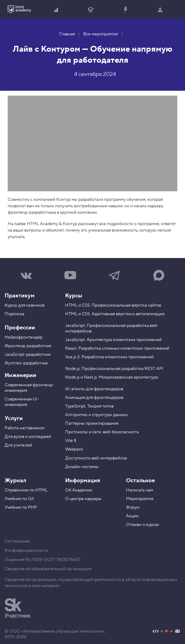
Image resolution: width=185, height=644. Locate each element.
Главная (67, 34)
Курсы (74, 296)
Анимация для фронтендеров (94, 398)
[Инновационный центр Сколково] (18, 608)
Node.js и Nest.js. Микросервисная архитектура (112, 377)
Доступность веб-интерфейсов (96, 458)
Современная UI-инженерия (22, 402)
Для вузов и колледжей (28, 437)
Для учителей (18, 445)
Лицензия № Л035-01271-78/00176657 (43, 560)
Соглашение (17, 541)
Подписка (14, 314)
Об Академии (79, 490)
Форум (133, 507)
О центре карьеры (83, 499)
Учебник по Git (19, 499)
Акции (132, 516)
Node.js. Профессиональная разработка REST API (114, 369)
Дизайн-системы (82, 467)
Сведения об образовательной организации (48, 569)
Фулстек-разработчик (26, 363)
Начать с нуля (56, 10)
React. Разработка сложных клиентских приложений (117, 348)
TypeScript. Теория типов (89, 406)
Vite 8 (71, 441)
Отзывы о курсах (143, 525)
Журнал (15, 481)
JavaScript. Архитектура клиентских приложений (113, 340)
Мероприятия (140, 499)
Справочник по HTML (26, 490)
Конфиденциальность (26, 551)
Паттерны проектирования (92, 423)
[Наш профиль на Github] (166, 632)
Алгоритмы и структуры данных (96, 415)
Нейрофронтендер (24, 337)
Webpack (74, 449)
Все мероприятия (100, 34)
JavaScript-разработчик (28, 355)
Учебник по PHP (21, 507)
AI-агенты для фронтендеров (94, 389)
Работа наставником (25, 428)
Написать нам (140, 490)
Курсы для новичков (25, 305)
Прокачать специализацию (125, 10)
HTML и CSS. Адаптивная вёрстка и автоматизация (115, 314)
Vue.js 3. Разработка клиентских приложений (109, 357)
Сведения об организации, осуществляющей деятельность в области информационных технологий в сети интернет (91, 583)
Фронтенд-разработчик (28, 346)
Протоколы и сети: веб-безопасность (102, 432)
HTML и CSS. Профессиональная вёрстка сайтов (113, 305)
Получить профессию (91, 10)
